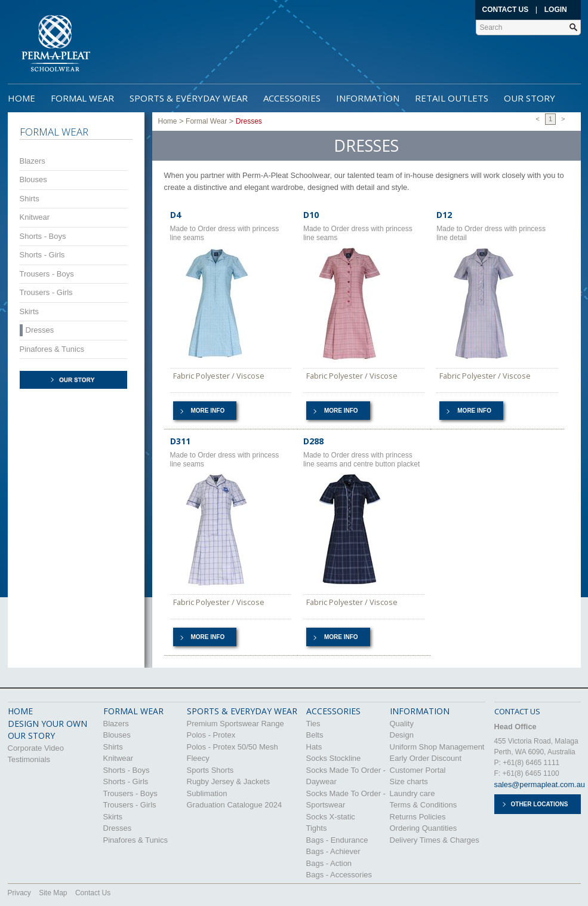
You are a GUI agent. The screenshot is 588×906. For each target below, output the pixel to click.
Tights (317, 828)
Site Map (53, 893)
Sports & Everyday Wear (189, 98)
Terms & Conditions (424, 805)
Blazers (33, 161)
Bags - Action (329, 863)
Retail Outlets (452, 98)
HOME (20, 711)
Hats (314, 747)
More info (208, 411)
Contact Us (506, 10)
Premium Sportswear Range (235, 724)
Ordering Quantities (424, 828)
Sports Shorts (210, 770)
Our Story (529, 98)
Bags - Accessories (339, 875)
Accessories (292, 98)
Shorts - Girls (42, 255)
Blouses (33, 179)
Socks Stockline (334, 758)
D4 (176, 215)
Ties (313, 724)
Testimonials (29, 759)
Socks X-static (331, 817)
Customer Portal (418, 770)
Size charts (409, 781)
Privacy (19, 893)
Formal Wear (82, 98)
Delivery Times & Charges (435, 840)
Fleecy (198, 758)
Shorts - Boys (43, 236)
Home (21, 98)
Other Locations (540, 804)
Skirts (30, 311)
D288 (313, 441)
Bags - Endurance (337, 840)
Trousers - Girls (46, 292)
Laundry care (412, 793)
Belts (315, 735)
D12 (444, 215)
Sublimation (207, 793)
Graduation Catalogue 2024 (235, 805)
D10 (311, 215)
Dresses (40, 330)
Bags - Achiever (333, 851)
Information (368, 98)
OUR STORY (31, 735)
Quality (402, 724)
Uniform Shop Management (437, 747)
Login (556, 10)
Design (402, 735)
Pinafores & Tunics (52, 349)
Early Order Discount (426, 758)
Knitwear (35, 217)
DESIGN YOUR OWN (47, 724)
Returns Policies (418, 817)
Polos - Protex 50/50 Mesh (233, 747)
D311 (180, 441)
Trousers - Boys (47, 274)
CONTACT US (517, 711)
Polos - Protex (211, 735)
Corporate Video (36, 748)
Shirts (30, 199)
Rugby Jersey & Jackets (228, 781)
